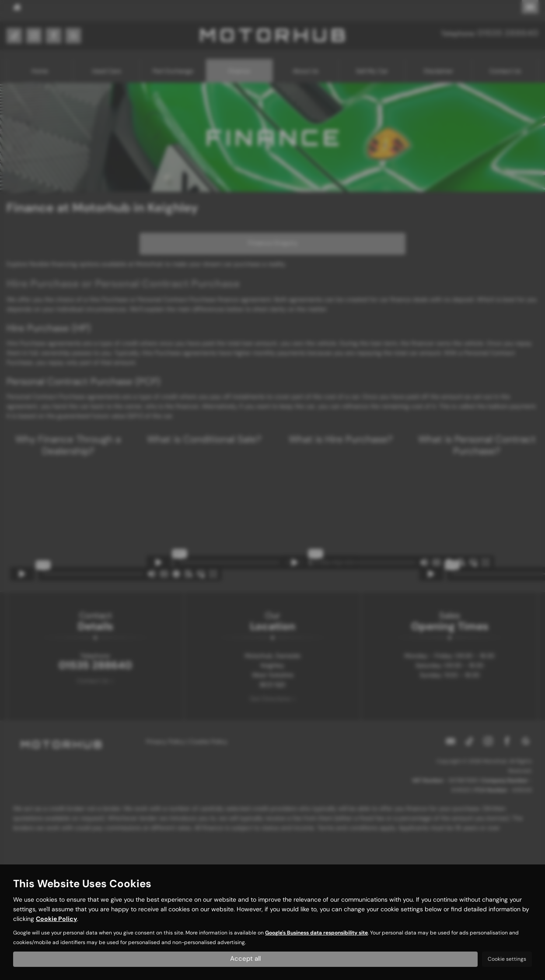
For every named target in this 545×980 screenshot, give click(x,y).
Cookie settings (507, 959)
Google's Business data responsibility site (316, 932)
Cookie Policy (56, 918)
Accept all (246, 958)
